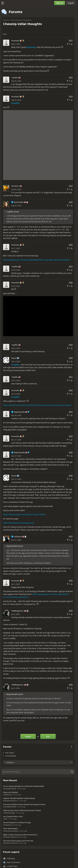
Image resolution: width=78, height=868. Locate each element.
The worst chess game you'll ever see (18, 841)
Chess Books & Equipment (21, 20)
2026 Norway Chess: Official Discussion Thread (22, 810)
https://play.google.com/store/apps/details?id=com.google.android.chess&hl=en (37, 260)
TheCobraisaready (10, 831)
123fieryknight (9, 813)
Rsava (14, 358)
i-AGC (5, 819)
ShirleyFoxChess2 (10, 801)
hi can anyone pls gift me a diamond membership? (24, 786)
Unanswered (11, 756)
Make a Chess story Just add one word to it (20, 835)
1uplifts (15, 78)
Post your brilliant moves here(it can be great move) (24, 804)
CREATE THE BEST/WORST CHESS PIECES (19, 798)
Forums (6, 20)
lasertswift (18, 202)
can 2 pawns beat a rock (13, 816)
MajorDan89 (19, 412)
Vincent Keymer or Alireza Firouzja (17, 822)
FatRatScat (7, 795)
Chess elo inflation (11, 792)
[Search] (38, 772)
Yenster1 (15, 186)
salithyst (18, 537)
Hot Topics (10, 753)
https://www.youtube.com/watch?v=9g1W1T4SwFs (24, 514)
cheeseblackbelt (10, 789)
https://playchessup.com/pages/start (19, 523)
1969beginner (17, 611)
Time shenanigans (10, 828)
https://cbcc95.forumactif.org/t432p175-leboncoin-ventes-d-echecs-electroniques (37, 405)
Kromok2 (15, 41)
